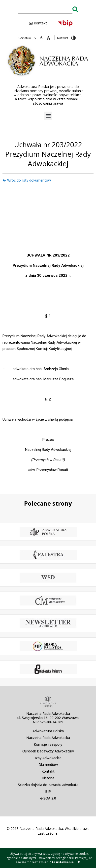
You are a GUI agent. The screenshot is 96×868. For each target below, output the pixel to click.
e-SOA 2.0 (48, 798)
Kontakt (48, 771)
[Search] (75, 9)
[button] (48, 116)
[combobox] (45, 9)
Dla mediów (48, 765)
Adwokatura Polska (48, 731)
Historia (48, 778)
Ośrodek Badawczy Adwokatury (48, 751)
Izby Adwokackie (48, 758)
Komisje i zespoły (48, 744)
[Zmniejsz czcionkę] (35, 38)
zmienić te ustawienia (56, 862)
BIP (48, 791)
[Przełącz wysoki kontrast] (73, 38)
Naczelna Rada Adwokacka (48, 738)
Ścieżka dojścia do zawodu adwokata (48, 785)
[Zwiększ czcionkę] (48, 38)
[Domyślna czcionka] (41, 38)
